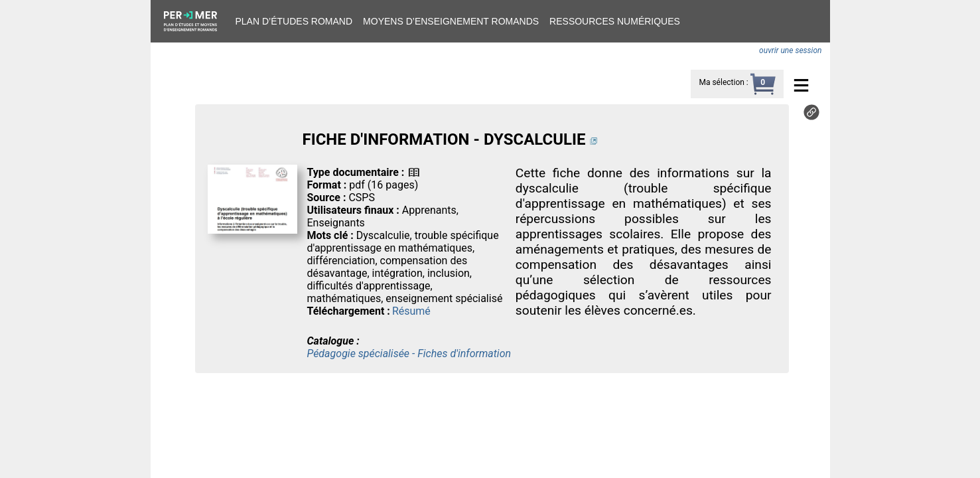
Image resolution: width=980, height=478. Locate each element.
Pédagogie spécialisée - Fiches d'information (409, 354)
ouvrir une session (790, 50)
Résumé (411, 311)
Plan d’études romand (294, 21)
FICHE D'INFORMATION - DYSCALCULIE (444, 139)
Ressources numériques (615, 21)
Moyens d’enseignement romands (451, 21)
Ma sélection (721, 82)
